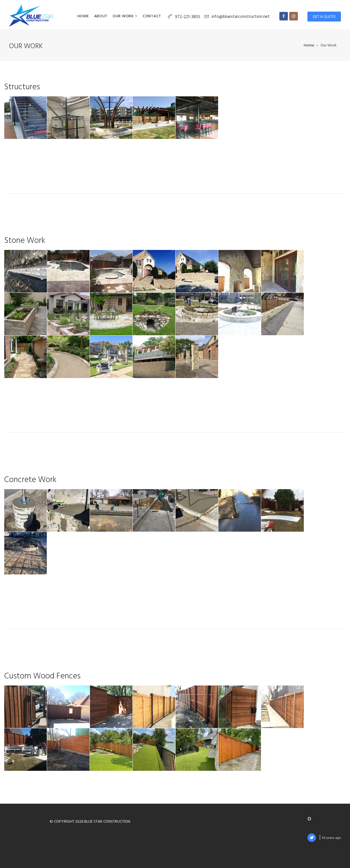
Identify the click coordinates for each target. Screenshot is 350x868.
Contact (152, 16)
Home (83, 16)
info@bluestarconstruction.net (241, 17)
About (101, 16)
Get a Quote (324, 17)
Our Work (124, 16)
